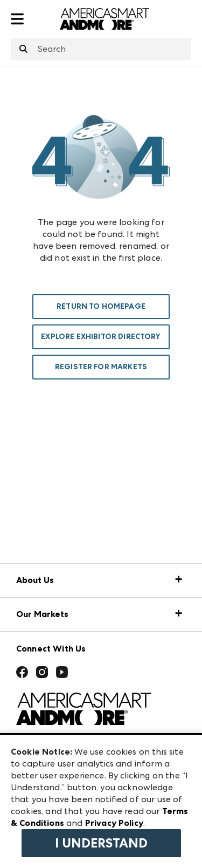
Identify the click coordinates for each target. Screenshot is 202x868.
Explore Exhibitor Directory (101, 337)
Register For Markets (101, 367)
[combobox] (101, 49)
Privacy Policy (114, 823)
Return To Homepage (101, 306)
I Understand (101, 843)
